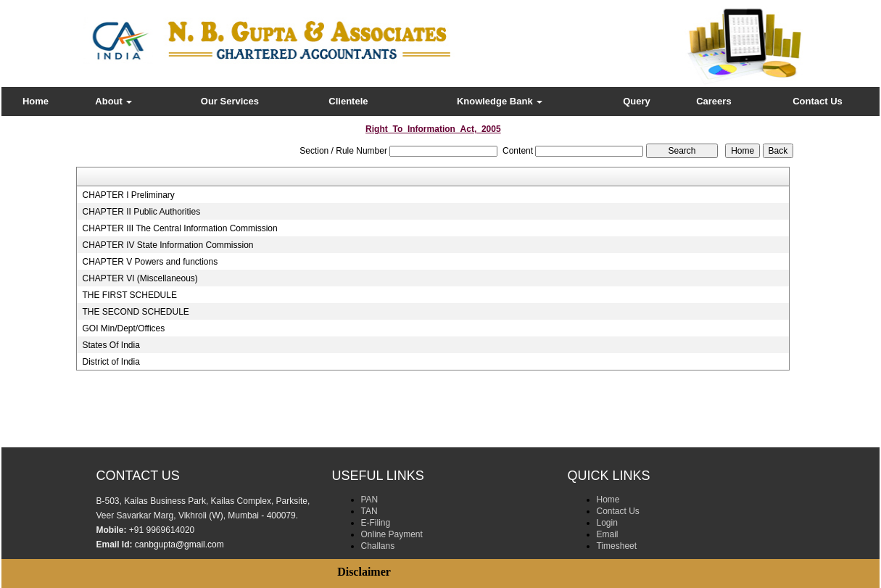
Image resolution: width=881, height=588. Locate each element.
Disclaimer (364, 572)
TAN (369, 511)
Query (637, 101)
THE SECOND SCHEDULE (135, 312)
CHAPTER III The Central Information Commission (179, 228)
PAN (370, 500)
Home (36, 101)
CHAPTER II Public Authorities (141, 212)
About (113, 101)
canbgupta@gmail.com (179, 544)
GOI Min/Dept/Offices (123, 328)
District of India (111, 362)
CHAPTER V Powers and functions (150, 262)
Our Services (230, 101)
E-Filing (376, 523)
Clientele (348, 101)
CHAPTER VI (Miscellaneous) (140, 278)
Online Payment (392, 534)
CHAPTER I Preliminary (128, 195)
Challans (378, 546)
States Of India (111, 345)
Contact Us (818, 101)
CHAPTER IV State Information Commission (167, 245)
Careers (714, 101)
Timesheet (617, 546)
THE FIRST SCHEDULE (129, 295)
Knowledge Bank (500, 101)
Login (607, 523)
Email (608, 534)
